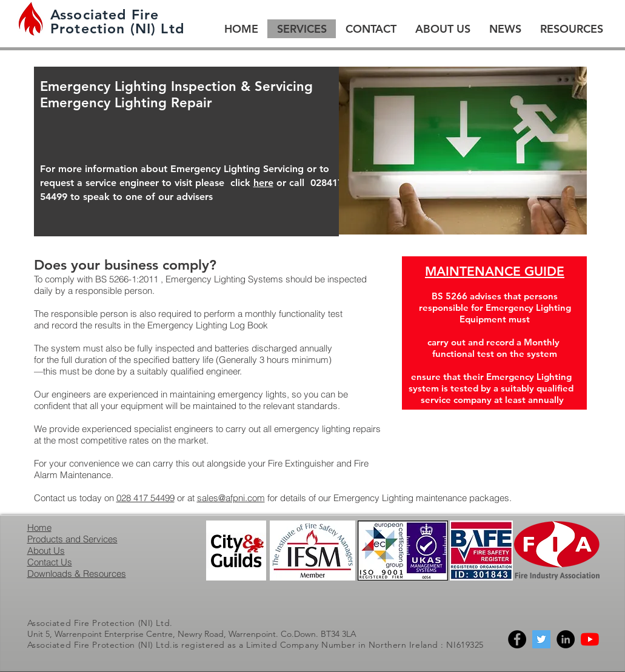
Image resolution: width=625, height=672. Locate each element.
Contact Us (50, 562)
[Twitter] (541, 639)
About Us (46, 551)
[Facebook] (517, 639)
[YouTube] (590, 639)
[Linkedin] (566, 639)
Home (39, 527)
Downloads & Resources (77, 574)
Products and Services (72, 539)
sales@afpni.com (231, 498)
